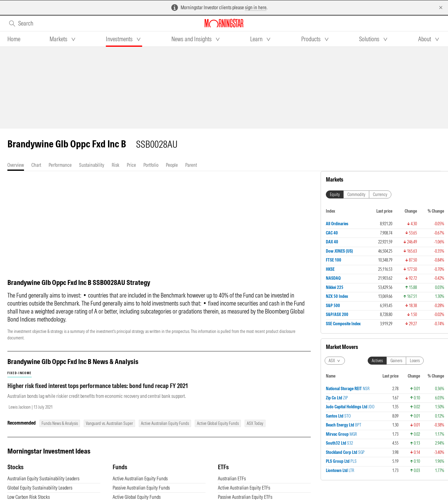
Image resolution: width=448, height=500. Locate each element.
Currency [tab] (380, 194)
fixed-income (20, 373)
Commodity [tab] (356, 194)
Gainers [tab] (396, 361)
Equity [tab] (335, 194)
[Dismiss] (441, 8)
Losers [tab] (415, 361)
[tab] (14, 39)
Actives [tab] (377, 361)
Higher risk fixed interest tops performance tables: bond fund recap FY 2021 (98, 386)
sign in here (256, 7)
